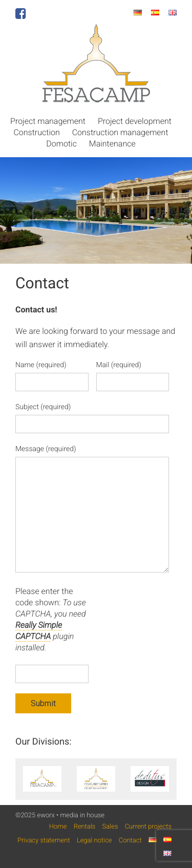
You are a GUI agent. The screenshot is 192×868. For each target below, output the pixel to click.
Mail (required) (119, 365)
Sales (110, 827)
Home (58, 827)
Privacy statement (44, 841)
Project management (48, 121)
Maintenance (112, 144)
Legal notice (94, 841)
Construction (36, 132)
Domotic (61, 144)
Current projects (148, 827)
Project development (135, 121)
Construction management (120, 132)
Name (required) (41, 365)
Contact (130, 841)
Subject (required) (43, 407)
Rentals (85, 827)
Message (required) (46, 449)
